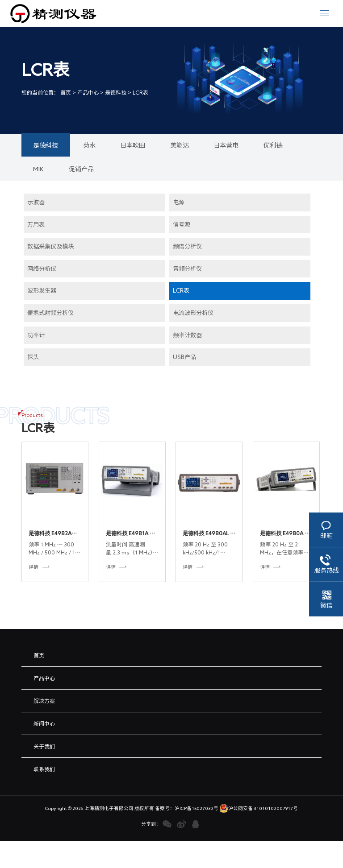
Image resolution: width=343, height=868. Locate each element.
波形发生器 (42, 290)
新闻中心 (44, 723)
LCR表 (140, 92)
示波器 (36, 202)
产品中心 (88, 92)
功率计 (36, 335)
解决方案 (44, 701)
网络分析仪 (42, 269)
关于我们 (44, 746)
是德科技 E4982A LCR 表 (50, 534)
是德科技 (116, 92)
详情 (39, 567)
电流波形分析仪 (193, 313)
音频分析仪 (187, 269)
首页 (66, 92)
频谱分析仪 (187, 246)
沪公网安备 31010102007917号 (259, 808)
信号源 (182, 224)
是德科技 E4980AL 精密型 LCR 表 (209, 534)
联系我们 (44, 769)
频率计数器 (187, 335)
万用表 (36, 224)
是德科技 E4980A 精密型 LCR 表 (285, 534)
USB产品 (184, 357)
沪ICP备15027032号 (197, 808)
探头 (33, 357)
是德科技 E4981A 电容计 (130, 534)
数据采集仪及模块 (50, 246)
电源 (179, 202)
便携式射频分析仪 (50, 313)
